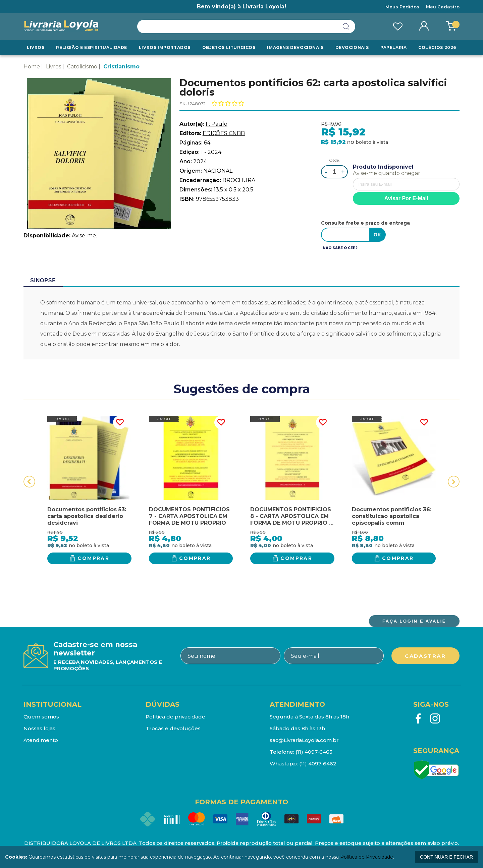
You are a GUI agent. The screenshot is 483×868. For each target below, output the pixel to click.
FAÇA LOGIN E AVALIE (414, 621)
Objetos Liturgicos (229, 47)
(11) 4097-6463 (314, 752)
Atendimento (41, 740)
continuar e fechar (446, 857)
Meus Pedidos (402, 7)
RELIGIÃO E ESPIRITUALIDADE (92, 47)
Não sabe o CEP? (340, 248)
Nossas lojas (39, 728)
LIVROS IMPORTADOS (165, 47)
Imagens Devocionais (295, 47)
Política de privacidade (175, 717)
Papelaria (393, 47)
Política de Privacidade (367, 857)
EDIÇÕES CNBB (224, 133)
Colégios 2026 (437, 47)
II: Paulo (217, 124)
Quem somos (41, 717)
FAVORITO (120, 422)
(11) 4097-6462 (318, 764)
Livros (36, 47)
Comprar (93, 558)
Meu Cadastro (443, 7)
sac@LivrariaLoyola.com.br (304, 740)
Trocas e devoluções (173, 728)
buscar (346, 26)
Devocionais (352, 47)
